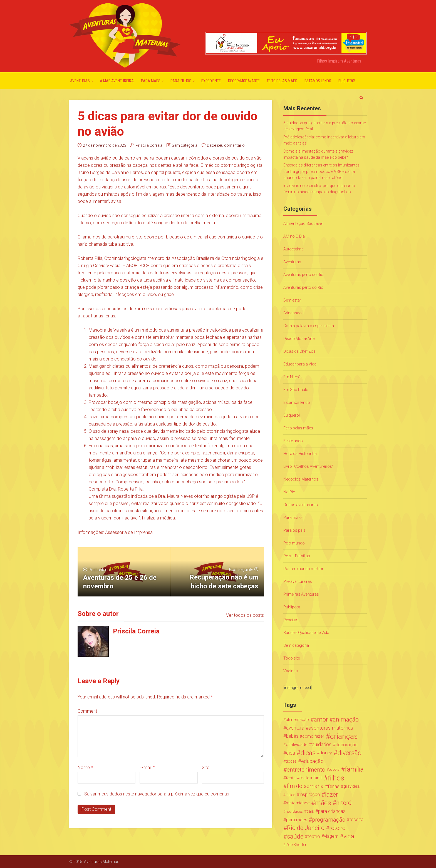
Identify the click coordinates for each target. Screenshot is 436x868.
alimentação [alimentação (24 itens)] (297, 720)
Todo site (292, 658)
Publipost (292, 607)
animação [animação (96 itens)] (346, 720)
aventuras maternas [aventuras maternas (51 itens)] (331, 728)
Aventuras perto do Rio (303, 275)
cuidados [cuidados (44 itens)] (322, 744)
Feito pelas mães (282, 81)
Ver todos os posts (245, 615)
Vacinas (291, 671)
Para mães (151, 81)
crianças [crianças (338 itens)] (344, 736)
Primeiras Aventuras (301, 594)
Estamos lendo (318, 81)
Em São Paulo (296, 390)
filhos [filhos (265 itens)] (336, 778)
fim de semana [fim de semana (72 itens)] (305, 786)
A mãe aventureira (117, 81)
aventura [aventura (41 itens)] (295, 728)
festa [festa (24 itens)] (291, 778)
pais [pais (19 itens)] (310, 811)
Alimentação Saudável (303, 223)
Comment (87, 711)
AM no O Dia (294, 236)
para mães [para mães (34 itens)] (297, 820)
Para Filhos (181, 81)
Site (206, 768)
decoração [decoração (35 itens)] (347, 745)
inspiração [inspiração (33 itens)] (310, 794)
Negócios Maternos (301, 479)
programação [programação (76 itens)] (329, 820)
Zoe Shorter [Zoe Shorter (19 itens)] (296, 845)
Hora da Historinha (300, 454)
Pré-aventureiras (298, 581)
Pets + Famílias (297, 556)
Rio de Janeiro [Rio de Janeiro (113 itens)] (306, 828)
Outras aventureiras (301, 505)
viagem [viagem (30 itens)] (331, 836)
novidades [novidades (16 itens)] (294, 811)
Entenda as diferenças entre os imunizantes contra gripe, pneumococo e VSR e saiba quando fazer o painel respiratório (321, 171)
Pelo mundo (294, 543)
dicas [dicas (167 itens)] (308, 753)
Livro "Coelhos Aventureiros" (308, 466)
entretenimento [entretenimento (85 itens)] (306, 770)
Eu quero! (347, 81)
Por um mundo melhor (303, 569)
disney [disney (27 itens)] (326, 753)
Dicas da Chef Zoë (299, 351)
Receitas (291, 620)
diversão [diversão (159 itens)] (349, 753)
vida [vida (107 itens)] (349, 836)
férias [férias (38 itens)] (334, 786)
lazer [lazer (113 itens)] (331, 795)
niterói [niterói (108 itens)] (345, 803)
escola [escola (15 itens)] (334, 769)
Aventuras (80, 81)
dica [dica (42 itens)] (291, 753)
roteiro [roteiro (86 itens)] (337, 828)
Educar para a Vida (300, 364)
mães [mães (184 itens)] (323, 803)
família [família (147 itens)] (354, 770)
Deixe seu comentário (226, 145)
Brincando (293, 313)
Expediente (211, 81)
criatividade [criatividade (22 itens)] (297, 745)
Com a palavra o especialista (309, 326)
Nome (85, 768)
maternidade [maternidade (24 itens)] (298, 803)
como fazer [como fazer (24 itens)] (313, 736)
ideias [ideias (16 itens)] (290, 795)
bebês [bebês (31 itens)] (292, 736)
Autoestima (293, 249)
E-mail (147, 768)
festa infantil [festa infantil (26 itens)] (311, 778)
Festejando (293, 441)
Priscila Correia (149, 145)
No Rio (289, 492)
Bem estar (292, 300)
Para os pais (294, 530)
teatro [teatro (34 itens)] (314, 836)
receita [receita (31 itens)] (356, 819)
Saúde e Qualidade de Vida (306, 633)
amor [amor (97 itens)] (321, 720)
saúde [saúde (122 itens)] (295, 836)
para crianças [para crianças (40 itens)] (332, 811)
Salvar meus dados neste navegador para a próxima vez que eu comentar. (157, 794)
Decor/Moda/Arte (244, 81)
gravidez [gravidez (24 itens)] (351, 786)
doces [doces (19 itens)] (291, 761)
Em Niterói (292, 377)
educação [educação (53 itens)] (312, 761)
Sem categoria (185, 145)
